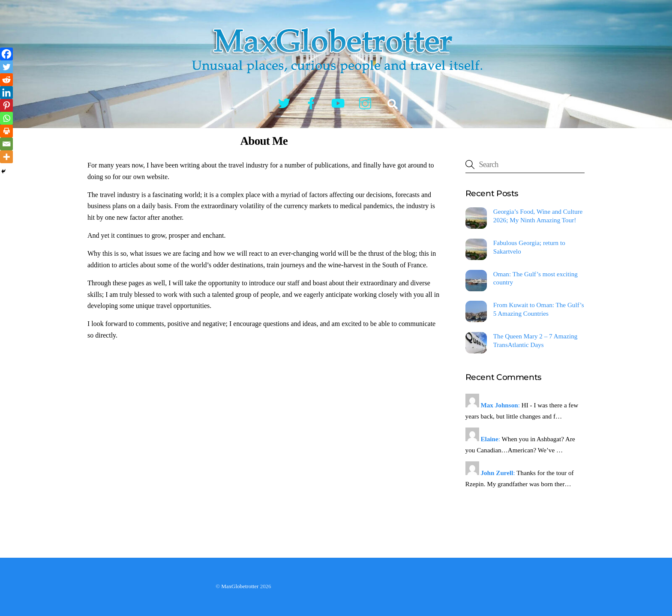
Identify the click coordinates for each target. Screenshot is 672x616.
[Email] (6, 144)
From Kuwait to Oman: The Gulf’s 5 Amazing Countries (539, 309)
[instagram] (367, 103)
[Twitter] (6, 67)
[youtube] (340, 103)
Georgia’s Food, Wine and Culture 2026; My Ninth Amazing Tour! (538, 216)
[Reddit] (6, 80)
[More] (6, 157)
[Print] (6, 131)
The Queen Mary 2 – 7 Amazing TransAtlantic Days (535, 340)
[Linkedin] (6, 93)
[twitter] (286, 103)
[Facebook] (6, 54)
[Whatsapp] (6, 118)
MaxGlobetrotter (240, 586)
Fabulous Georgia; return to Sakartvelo (529, 247)
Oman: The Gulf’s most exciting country (535, 278)
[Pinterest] (6, 105)
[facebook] (313, 103)
